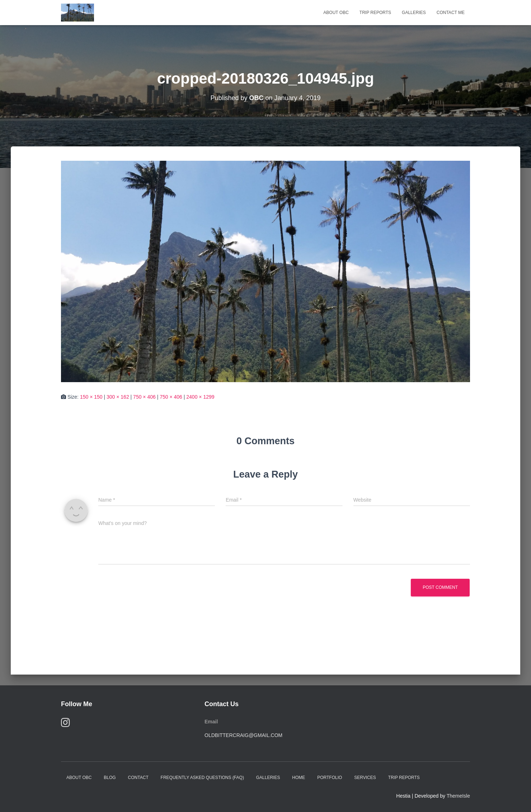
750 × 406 (144, 397)
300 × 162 (118, 397)
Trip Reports (375, 13)
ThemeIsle (458, 796)
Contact (138, 778)
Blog (110, 778)
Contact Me (451, 13)
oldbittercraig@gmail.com (243, 735)
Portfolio (330, 778)
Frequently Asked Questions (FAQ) (202, 778)
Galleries (414, 13)
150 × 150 (91, 397)
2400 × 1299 (200, 397)
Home (299, 778)
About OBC (336, 13)
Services (365, 778)
